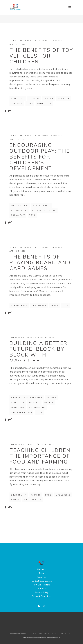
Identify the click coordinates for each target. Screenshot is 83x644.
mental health (41, 205)
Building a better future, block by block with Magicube (38, 352)
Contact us (41, 589)
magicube (34, 402)
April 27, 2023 (18, 44)
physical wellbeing (44, 210)
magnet (49, 402)
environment (19, 495)
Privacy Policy (42, 592)
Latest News (41, 40)
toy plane (64, 99)
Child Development (21, 40)
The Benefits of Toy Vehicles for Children (41, 56)
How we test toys (41, 585)
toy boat (34, 99)
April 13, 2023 (46, 337)
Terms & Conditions (41, 596)
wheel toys (44, 103)
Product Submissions (41, 581)
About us (42, 577)
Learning (55, 40)
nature (15, 500)
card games (39, 305)
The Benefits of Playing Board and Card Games (40, 262)
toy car (49, 99)
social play (18, 215)
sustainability (37, 407)
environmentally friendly (27, 398)
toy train (17, 103)
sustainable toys (21, 412)
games (54, 305)
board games (19, 305)
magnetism (18, 407)
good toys (18, 99)
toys (30, 103)
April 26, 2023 (18, 251)
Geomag (52, 398)
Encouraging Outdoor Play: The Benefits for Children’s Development (40, 157)
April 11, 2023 (46, 444)
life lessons (63, 495)
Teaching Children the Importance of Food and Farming (40, 456)
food (48, 495)
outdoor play (19, 210)
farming (36, 495)
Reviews (41, 569)
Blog (41, 573)
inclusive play (20, 205)
